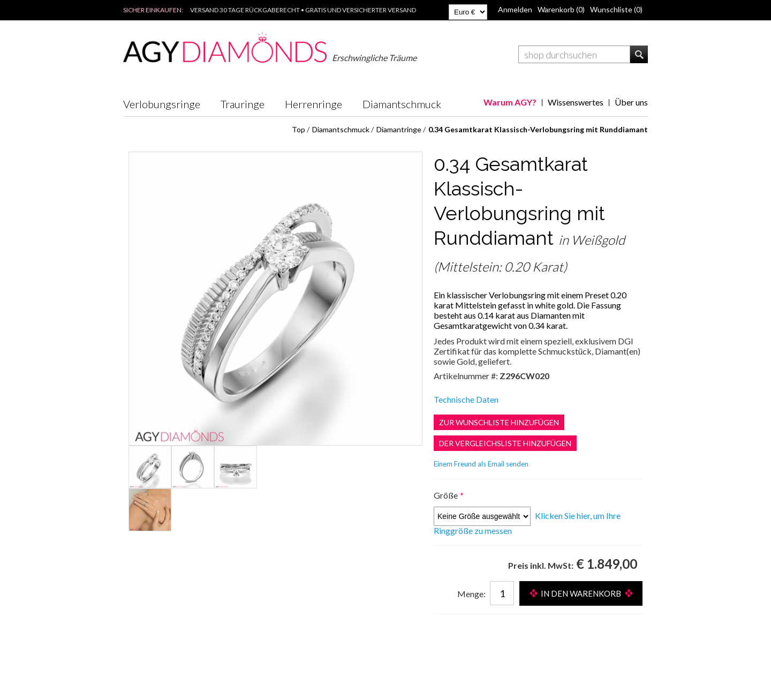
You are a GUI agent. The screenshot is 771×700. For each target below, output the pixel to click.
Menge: (471, 594)
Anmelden (515, 9)
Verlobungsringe (162, 104)
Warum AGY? (510, 102)
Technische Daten (466, 399)
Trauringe (243, 104)
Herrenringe (313, 104)
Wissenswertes (576, 102)
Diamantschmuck (402, 104)
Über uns (631, 102)
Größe (447, 495)
